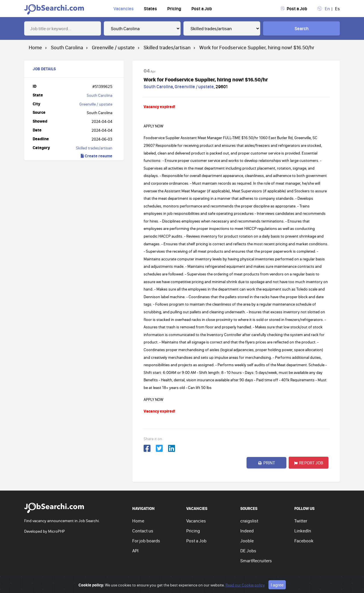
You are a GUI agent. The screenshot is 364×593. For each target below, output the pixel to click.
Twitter (301, 521)
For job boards (146, 541)
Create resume (97, 156)
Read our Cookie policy (245, 585)
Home (138, 521)
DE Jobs (248, 551)
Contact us (143, 531)
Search (302, 28)
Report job (309, 463)
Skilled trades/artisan (94, 148)
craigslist (249, 521)
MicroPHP (56, 531)
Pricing (174, 9)
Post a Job (202, 9)
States (150, 9)
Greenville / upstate (96, 104)
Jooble (247, 541)
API (135, 551)
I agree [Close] (277, 585)
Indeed (247, 531)
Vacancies (124, 9)
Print (267, 463)
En (327, 9)
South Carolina (100, 95)
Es (337, 9)
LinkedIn (303, 531)
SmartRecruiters (256, 561)
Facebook (304, 541)
